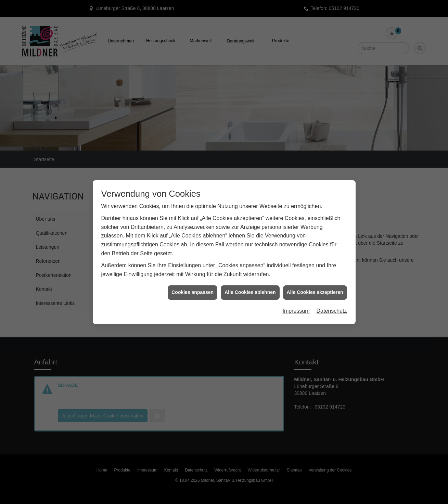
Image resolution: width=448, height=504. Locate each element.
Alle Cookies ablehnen (250, 283)
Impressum (296, 301)
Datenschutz (332, 301)
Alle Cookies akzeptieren (315, 283)
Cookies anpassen (193, 283)
